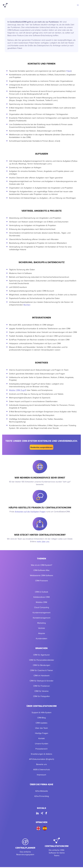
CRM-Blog (41, 718)
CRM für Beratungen (41, 665)
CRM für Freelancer (42, 686)
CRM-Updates (41, 723)
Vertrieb (41, 628)
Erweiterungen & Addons (41, 754)
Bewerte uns (41, 764)
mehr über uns (43, 541)
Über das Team (41, 728)
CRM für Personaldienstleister (42, 660)
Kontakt (41, 738)
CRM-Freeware (42, 581)
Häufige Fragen (42, 733)
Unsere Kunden (42, 744)
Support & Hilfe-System (42, 712)
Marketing (41, 623)
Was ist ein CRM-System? (41, 565)
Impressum (41, 775)
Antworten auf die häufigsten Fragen (30, 512)
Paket (69, 71)
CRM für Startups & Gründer (41, 681)
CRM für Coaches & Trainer (41, 670)
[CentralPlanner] (25, 847)
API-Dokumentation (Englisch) (41, 759)
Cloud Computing (42, 607)
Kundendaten (42, 638)
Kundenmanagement (41, 613)
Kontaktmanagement (42, 618)
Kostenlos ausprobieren (41, 447)
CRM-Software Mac (41, 570)
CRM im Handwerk (42, 675)
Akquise (42, 633)
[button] (78, 5)
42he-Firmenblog (42, 796)
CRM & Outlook (41, 592)
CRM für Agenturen (41, 655)
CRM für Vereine (41, 691)
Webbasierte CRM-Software (41, 575)
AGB (35, 769)
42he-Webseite (42, 791)
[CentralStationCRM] (57, 847)
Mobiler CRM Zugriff (18, 390)
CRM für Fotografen (41, 696)
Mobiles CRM (41, 602)
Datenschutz (45, 769)
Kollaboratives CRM (42, 597)
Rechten (27, 305)
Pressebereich (41, 749)
